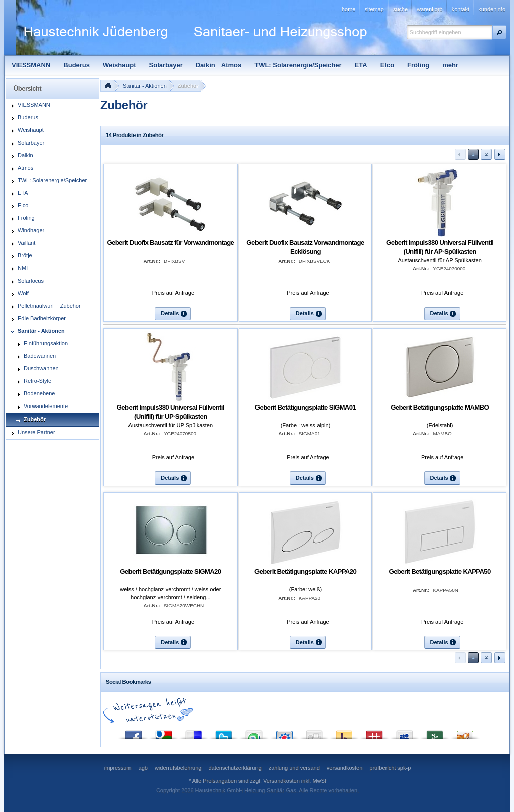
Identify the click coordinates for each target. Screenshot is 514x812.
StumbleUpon (254, 732)
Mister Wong (374, 732)
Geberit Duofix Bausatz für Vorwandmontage (170, 243)
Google (164, 732)
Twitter (224, 732)
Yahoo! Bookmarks (344, 732)
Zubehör (188, 86)
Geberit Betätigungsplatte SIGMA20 (170, 571)
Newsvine (435, 732)
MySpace (405, 732)
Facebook (134, 732)
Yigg (465, 732)
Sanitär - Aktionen (145, 86)
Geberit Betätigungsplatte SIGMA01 (305, 407)
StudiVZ (284, 732)
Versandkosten (281, 781)
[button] (499, 32)
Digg (314, 732)
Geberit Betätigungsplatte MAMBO (440, 407)
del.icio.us (194, 732)
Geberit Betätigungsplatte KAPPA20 (305, 571)
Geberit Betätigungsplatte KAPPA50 (440, 571)
